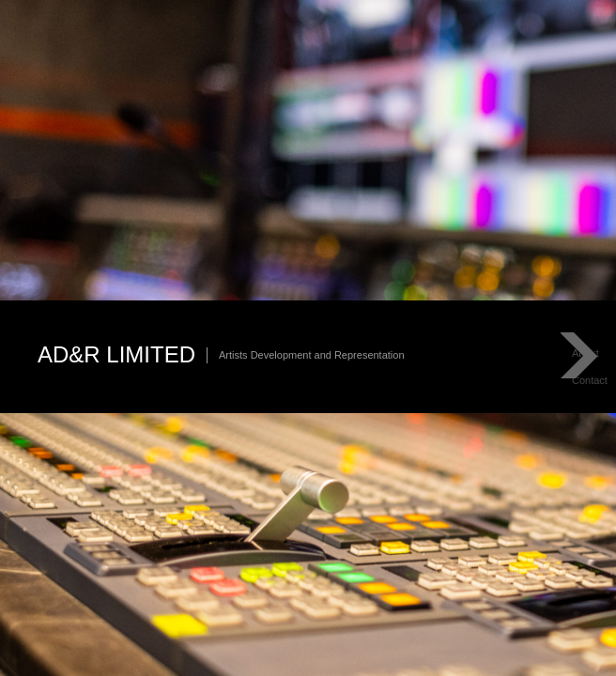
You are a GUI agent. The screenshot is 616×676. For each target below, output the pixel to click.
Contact (590, 380)
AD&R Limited (116, 354)
